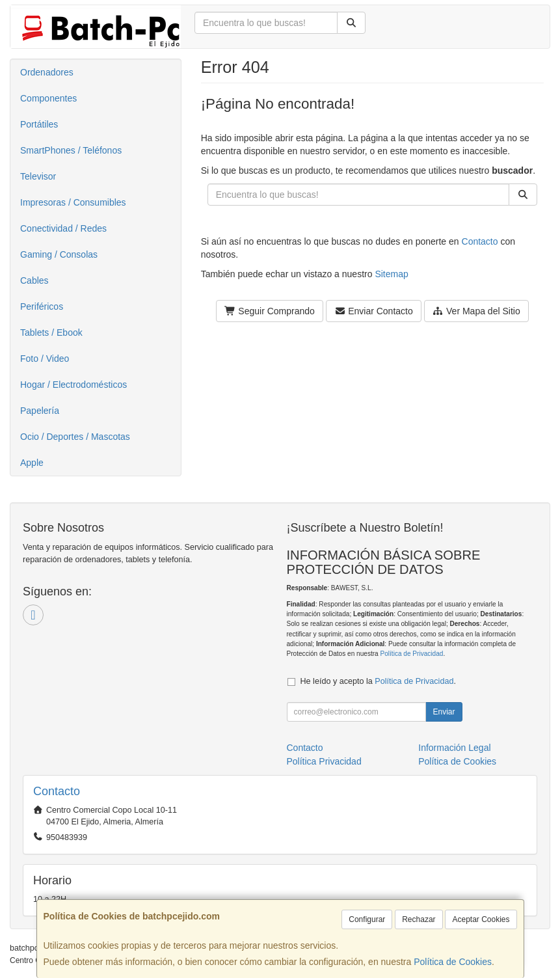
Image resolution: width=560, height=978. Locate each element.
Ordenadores (47, 72)
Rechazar (419, 919)
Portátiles (39, 124)
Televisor (38, 176)
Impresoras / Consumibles (73, 202)
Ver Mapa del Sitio (476, 311)
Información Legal (454, 748)
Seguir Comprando (270, 311)
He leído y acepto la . (378, 681)
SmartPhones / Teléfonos (71, 150)
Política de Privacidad (411, 654)
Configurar (367, 919)
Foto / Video (45, 359)
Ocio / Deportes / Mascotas (75, 437)
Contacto (480, 241)
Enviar (444, 712)
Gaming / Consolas (59, 254)
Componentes (48, 98)
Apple (32, 463)
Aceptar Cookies (481, 919)
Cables (34, 280)
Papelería (40, 411)
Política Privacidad (324, 761)
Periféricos (42, 306)
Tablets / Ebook (51, 333)
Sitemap (391, 274)
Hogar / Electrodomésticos (73, 385)
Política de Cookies (453, 962)
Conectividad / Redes (63, 228)
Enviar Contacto (374, 311)
